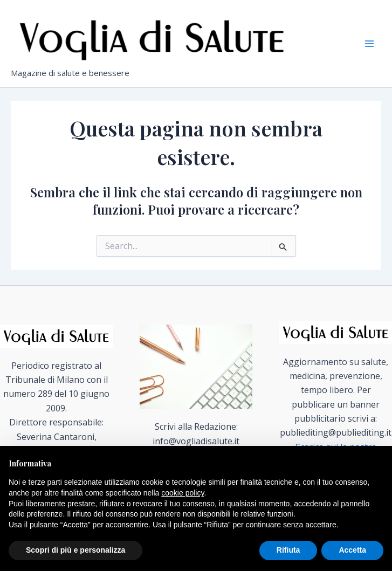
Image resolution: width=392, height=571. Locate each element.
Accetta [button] (352, 550)
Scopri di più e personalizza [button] (75, 550)
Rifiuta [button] (288, 550)
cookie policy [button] (183, 493)
